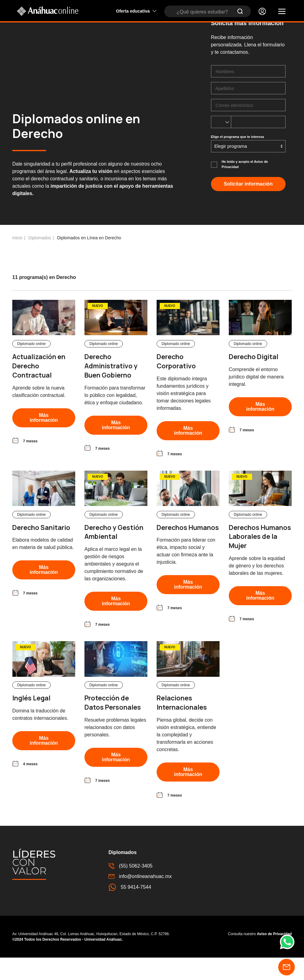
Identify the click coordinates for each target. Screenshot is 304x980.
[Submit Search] (240, 11)
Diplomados (40, 260)
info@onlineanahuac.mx (140, 899)
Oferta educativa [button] (136, 11)
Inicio (17, 260)
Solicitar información (248, 206)
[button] (282, 11)
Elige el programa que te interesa (238, 159)
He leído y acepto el (245, 187)
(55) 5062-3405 (130, 888)
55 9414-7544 (130, 910)
